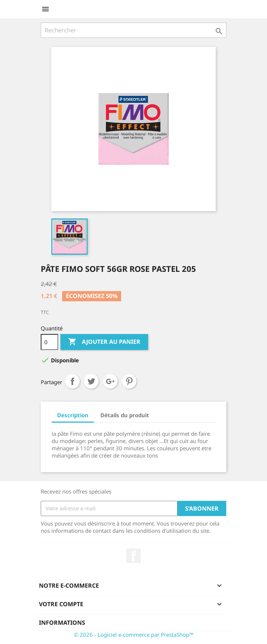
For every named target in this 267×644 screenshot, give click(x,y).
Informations (62, 623)
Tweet (91, 381)
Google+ (110, 381)
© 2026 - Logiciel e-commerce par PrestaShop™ (134, 635)
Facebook (133, 556)
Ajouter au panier (104, 342)
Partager (72, 381)
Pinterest (129, 381)
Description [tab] (73, 415)
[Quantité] (49, 342)
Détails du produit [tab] (125, 415)
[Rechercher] (133, 30)
